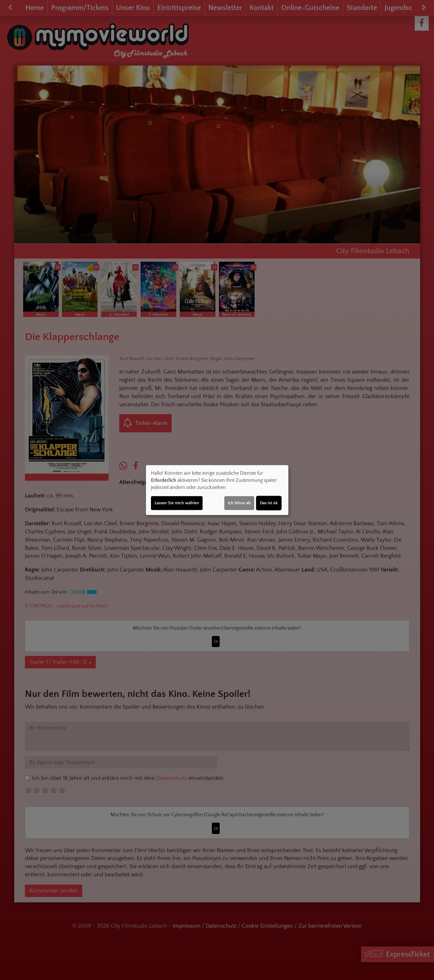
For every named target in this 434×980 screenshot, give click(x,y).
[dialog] (217, 490)
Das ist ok (269, 503)
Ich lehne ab (239, 503)
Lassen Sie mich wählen (177, 503)
